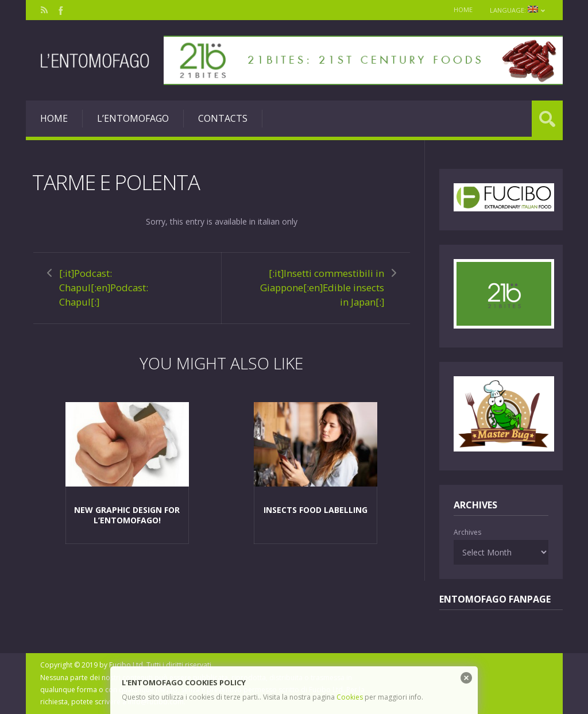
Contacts (223, 118)
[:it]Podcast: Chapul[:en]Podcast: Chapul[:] (104, 287)
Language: (518, 10)
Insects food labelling (316, 510)
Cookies (350, 697)
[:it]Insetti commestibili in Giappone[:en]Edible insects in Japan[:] (322, 287)
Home (463, 9)
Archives (467, 532)
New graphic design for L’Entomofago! (127, 515)
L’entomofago (133, 118)
